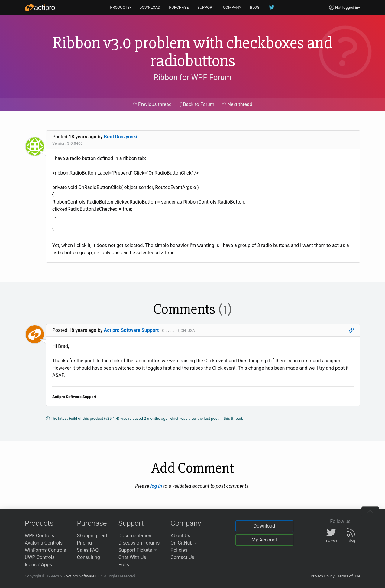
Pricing (85, 543)
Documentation (135, 536)
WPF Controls (39, 536)
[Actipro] (40, 8)
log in (156, 486)
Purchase (92, 523)
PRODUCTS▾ (121, 7)
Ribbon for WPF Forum (192, 77)
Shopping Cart (92, 536)
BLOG (255, 7)
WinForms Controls (45, 550)
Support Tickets (138, 550)
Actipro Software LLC (84, 576)
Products (39, 523)
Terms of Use (349, 576)
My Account (264, 540)
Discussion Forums (139, 543)
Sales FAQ (88, 550)
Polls (124, 565)
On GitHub (184, 543)
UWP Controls (40, 557)
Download (264, 526)
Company (186, 523)
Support (131, 523)
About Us (180, 536)
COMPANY (232, 7)
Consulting (89, 557)
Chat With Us (132, 557)
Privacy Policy (323, 576)
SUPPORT (206, 7)
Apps (47, 565)
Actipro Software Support (131, 330)
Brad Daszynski (121, 137)
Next (237, 104)
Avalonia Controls (44, 543)
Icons (31, 565)
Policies (179, 550)
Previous (152, 104)
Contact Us (182, 557)
